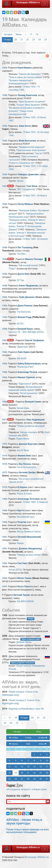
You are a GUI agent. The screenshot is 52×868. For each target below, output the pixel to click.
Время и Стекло (32, 532)
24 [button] (47, 773)
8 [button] (34, 761)
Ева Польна (25, 464)
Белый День (23, 408)
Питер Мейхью (25, 204)
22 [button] (34, 773)
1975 (5, 464)
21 (22, 40)
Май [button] (28, 744)
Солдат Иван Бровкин (28, 105)
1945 (5, 248)
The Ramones (24, 312)
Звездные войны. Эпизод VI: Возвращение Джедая (27, 226)
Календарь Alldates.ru (37, 857)
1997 (5, 587)
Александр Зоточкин (28, 499)
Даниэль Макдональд (30, 549)
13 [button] (22, 767)
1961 (5, 340)
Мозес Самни (24, 578)
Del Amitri (22, 358)
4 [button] (9, 761)
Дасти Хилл (24, 274)
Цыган (39, 153)
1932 (5, 126)
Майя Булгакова (27, 141)
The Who (21, 254)
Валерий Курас (25, 329)
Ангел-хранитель (29, 393)
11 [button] (9, 767)
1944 (5, 204)
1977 (5, 473)
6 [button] (22, 761)
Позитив (22, 522)
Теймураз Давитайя (28, 174)
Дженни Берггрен (28, 444)
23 (34, 40)
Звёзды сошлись (29, 432)
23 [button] (41, 773)
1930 (5, 95)
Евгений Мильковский (29, 537)
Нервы (20, 543)
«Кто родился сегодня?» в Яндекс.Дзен (26, 787)
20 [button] (22, 773)
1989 (21, 90)
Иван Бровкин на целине (32, 102)
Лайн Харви (24, 352)
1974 (5, 456)
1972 (5, 444)
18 (37, 34)
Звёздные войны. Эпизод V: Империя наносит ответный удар (28, 233)
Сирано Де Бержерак (30, 74)
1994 (11, 169)
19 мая (7, 40)
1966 (11, 135)
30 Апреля (42, 239)
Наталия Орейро (27, 472)
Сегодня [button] (17, 732)
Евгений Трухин (22, 595)
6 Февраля (43, 502)
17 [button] (47, 767)
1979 (5, 487)
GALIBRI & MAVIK (25, 601)
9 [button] (41, 761)
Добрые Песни (24, 642)
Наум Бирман (25, 68)
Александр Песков (27, 372)
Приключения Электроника (31, 150)
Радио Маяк (23, 439)
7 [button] (28, 761)
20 (16, 40)
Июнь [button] (39, 732)
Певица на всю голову (29, 555)
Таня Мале (32, 186)
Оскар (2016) (15, 570)
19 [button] (16, 773)
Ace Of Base (23, 450)
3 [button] (47, 754)
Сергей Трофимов (34, 340)
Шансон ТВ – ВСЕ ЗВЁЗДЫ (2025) (26, 332)
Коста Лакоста (25, 586)
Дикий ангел (16, 482)
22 (28, 40)
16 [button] (41, 767)
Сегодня (8, 34)
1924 (5, 68)
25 (45, 40)
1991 (5, 537)
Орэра (20, 181)
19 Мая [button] (28, 738)
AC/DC (20, 324)
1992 (5, 563)
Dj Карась (22, 487)
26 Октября (43, 132)
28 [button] (28, 779)
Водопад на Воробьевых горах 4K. (26, 709)
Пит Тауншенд (25, 247)
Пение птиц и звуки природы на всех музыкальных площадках (28, 831)
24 (40, 40)
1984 (5, 499)
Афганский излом (28, 265)
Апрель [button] (14, 744)
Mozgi (20, 532)
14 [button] (28, 767)
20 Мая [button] (43, 738)
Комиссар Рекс (25, 367)
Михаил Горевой (26, 377)
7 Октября (43, 166)
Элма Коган (25, 126)
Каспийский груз (25, 517)
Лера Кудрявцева (35, 420)
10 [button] (47, 761)
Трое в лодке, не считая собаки (25, 77)
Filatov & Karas (24, 494)
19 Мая (26, 87)
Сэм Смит (23, 563)
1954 (5, 317)
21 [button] (28, 773)
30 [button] (41, 779)
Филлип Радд (24, 317)
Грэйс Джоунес (27, 297)
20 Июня (42, 117)
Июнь (19, 34)
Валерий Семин (33, 402)
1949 (5, 274)
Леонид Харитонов (27, 95)
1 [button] (34, 754)
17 (31, 34)
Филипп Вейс (24, 456)
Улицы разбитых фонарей (31, 426)
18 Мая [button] (14, 738)
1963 (5, 364)
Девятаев (22, 347)
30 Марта (42, 196)
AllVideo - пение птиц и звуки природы (24, 822)
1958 (5, 329)
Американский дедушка (32, 147)
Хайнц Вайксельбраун (29, 364)
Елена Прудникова (28, 286)
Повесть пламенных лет (22, 163)
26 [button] (16, 779)
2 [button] (41, 754)
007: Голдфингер (26, 189)
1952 (5, 297)
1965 (5, 372)
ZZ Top (20, 280)
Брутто (21, 510)
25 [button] (9, 779)
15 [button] (34, 767)
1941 (5, 186)
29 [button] (34, 779)
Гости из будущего (26, 467)
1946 (5, 259)
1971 (5, 420)
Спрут (12, 269)
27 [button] (22, 779)
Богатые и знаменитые (31, 479)
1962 (5, 352)
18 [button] (9, 773)
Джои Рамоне (25, 306)
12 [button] (16, 767)
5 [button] (16, 761)
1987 (11, 121)
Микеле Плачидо (34, 259)
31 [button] (47, 779)
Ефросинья (25, 384)
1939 (5, 175)
